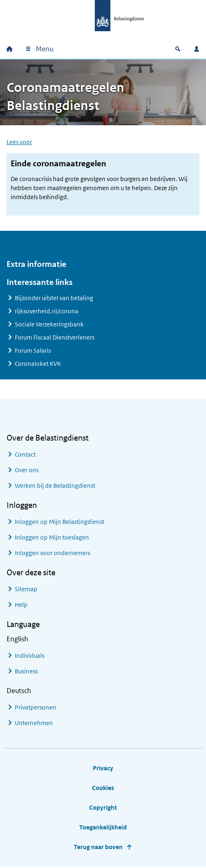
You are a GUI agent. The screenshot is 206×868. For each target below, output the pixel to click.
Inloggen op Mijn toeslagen (52, 538)
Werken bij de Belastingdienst (55, 486)
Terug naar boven (98, 847)
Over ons (27, 470)
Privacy (103, 768)
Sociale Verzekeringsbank (49, 325)
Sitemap (26, 589)
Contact (25, 455)
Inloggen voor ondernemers (53, 553)
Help (21, 605)
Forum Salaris (33, 351)
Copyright (103, 808)
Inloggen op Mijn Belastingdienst (60, 522)
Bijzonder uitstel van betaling (54, 298)
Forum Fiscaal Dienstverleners (55, 338)
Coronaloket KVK (38, 364)
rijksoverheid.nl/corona (47, 311)
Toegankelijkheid (103, 828)
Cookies (103, 788)
